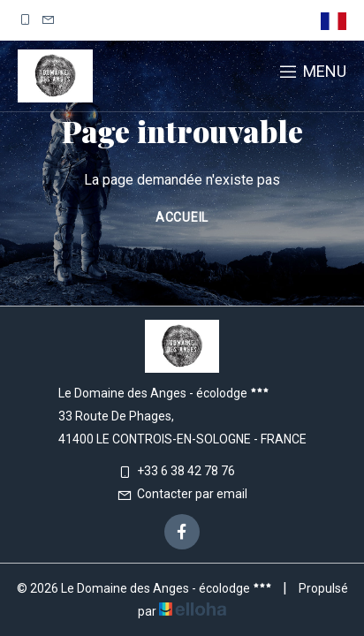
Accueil (182, 217)
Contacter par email (182, 494)
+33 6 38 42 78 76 (176, 471)
